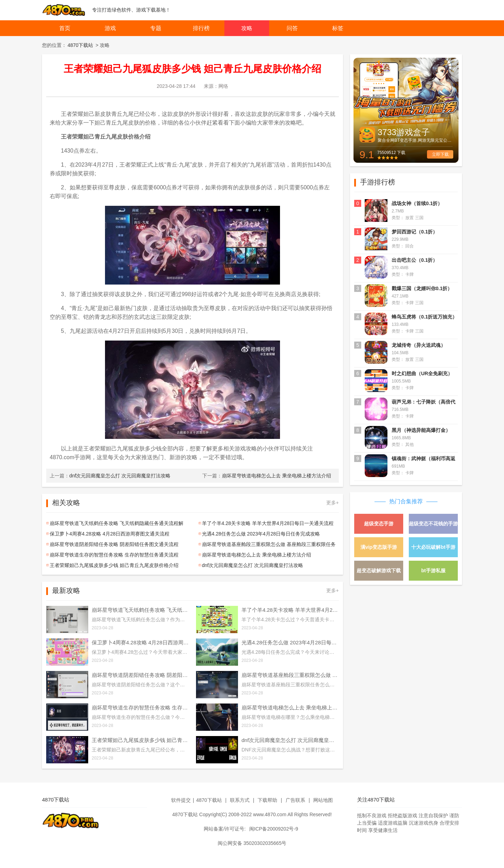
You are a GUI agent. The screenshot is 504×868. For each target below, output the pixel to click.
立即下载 (440, 154)
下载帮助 (267, 800)
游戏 (110, 28)
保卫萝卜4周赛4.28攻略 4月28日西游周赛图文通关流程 (110, 534)
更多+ (332, 503)
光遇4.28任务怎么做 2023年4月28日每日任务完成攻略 (261, 534)
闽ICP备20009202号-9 (274, 829)
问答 (292, 28)
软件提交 (181, 800)
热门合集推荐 (406, 501)
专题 (156, 28)
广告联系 (295, 800)
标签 (338, 28)
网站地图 (323, 800)
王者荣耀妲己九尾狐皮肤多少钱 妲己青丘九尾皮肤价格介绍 (114, 565)
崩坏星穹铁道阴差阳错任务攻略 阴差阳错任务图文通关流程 (114, 544)
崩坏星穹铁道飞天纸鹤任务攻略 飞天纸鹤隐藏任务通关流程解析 (115, 524)
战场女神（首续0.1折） (417, 203)
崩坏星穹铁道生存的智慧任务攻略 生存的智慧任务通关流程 (114, 555)
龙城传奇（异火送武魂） (419, 345)
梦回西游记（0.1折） (415, 232)
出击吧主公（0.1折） (415, 260)
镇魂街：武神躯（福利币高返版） (423, 459)
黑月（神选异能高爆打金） (421, 430)
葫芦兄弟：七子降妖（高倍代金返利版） (423, 403)
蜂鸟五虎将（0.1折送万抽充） (424, 317)
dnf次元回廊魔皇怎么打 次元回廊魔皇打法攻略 (110, 476)
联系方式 (240, 800)
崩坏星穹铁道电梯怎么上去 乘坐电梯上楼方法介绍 (267, 476)
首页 (65, 28)
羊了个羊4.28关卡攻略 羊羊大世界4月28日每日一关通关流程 (268, 523)
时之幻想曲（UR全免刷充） (422, 373)
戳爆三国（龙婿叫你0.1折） (422, 288)
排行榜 (201, 28)
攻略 (247, 28)
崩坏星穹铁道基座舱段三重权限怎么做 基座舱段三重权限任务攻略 (267, 545)
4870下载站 (80, 45)
